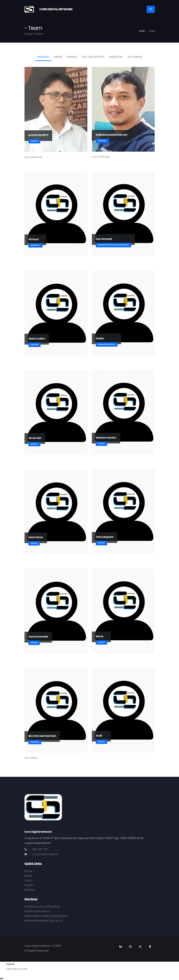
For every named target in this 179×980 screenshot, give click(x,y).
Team (28, 880)
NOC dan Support (93, 57)
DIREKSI (58, 57)
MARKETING (116, 57)
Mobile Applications (37, 911)
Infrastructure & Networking (42, 907)
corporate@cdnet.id (45, 854)
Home (142, 31)
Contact (30, 890)
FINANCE (72, 57)
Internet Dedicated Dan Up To (43, 921)
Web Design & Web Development (46, 916)
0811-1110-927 (40, 849)
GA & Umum (135, 57)
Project (29, 885)
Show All (43, 57)
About (28, 876)
